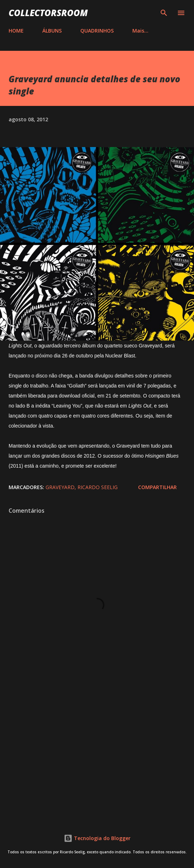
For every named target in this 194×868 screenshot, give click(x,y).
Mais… (140, 31)
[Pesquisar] (164, 13)
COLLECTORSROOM (48, 13)
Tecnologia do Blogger (97, 838)
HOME (16, 31)
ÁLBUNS (52, 31)
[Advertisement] (97, 753)
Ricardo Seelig (98, 487)
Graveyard (60, 487)
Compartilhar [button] (157, 487)
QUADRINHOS (97, 31)
